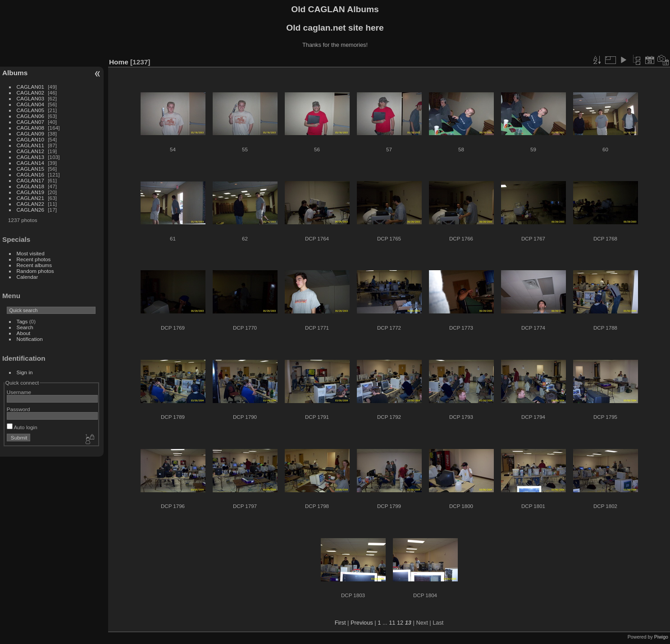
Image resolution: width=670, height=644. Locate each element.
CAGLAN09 (30, 134)
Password (18, 409)
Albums (15, 73)
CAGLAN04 (30, 104)
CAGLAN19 (30, 192)
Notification (30, 339)
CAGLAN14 (30, 163)
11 (392, 623)
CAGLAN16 (30, 175)
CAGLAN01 (30, 87)
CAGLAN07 (30, 122)
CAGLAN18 (30, 186)
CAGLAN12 (30, 151)
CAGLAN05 (30, 110)
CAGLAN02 (30, 93)
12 (400, 623)
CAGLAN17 (30, 180)
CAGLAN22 (30, 204)
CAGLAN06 (30, 116)
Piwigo (661, 637)
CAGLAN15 (30, 169)
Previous (362, 623)
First (340, 623)
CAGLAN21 (30, 198)
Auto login (22, 427)
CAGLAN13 (30, 157)
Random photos (35, 271)
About (24, 333)
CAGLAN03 (30, 98)
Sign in (25, 372)
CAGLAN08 (30, 128)
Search (25, 327)
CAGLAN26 (30, 210)
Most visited (31, 253)
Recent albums (34, 265)
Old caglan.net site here (335, 28)
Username (19, 392)
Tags (22, 321)
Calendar (27, 277)
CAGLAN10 (30, 139)
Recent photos (34, 259)
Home (119, 62)
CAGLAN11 (30, 145)
